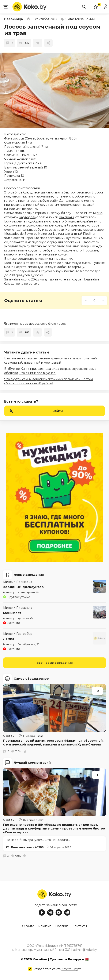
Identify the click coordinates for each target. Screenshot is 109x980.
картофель (27, 217)
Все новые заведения (55, 663)
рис (99, 213)
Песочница (14, 19)
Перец (9, 147)
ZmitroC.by (70, 969)
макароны (66, 217)
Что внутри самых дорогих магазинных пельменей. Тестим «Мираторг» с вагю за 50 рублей (48, 381)
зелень (36, 263)
